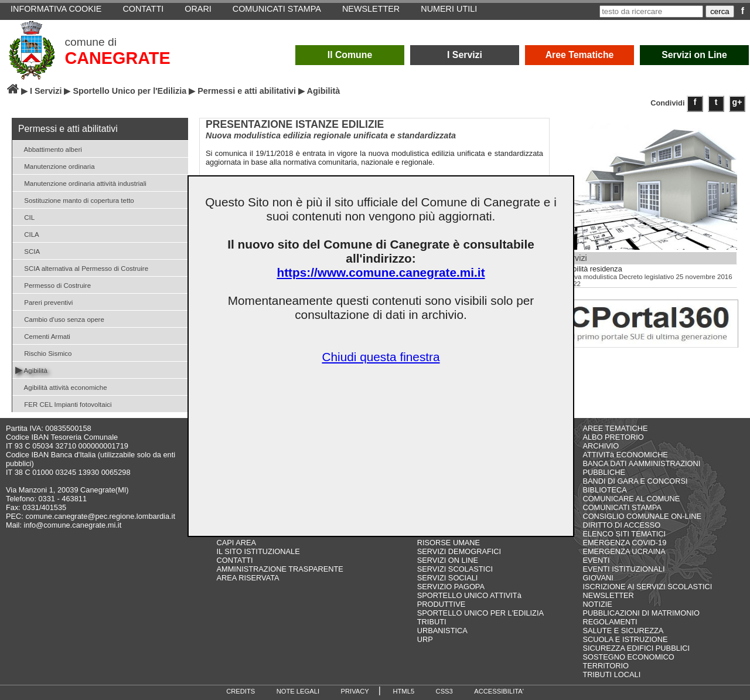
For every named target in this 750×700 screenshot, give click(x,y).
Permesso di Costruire (53, 285)
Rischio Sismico (43, 353)
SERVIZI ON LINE (448, 560)
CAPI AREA (237, 543)
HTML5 (403, 691)
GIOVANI (598, 578)
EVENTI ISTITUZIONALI (623, 569)
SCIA (28, 251)
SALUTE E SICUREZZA (623, 631)
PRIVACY (355, 691)
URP (425, 639)
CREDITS (241, 691)
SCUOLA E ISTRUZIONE (625, 639)
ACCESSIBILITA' (499, 691)
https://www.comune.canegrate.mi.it (381, 272)
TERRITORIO (606, 666)
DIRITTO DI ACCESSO (621, 525)
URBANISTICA (442, 631)
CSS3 (444, 691)
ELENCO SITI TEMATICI (624, 534)
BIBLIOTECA (604, 490)
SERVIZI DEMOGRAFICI (459, 551)
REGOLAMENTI (610, 622)
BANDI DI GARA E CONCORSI (635, 481)
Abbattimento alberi (49, 149)
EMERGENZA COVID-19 (624, 543)
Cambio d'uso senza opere (60, 319)
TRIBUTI (432, 622)
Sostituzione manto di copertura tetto (75, 200)
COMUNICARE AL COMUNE (631, 499)
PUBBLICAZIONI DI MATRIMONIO (641, 613)
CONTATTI (235, 560)
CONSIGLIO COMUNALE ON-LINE (642, 516)
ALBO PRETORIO (613, 437)
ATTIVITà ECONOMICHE (625, 455)
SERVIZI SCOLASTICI (455, 569)
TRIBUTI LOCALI (611, 674)
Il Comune (350, 55)
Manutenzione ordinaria (55, 166)
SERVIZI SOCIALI (448, 578)
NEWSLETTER (608, 595)
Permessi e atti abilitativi (247, 91)
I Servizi (465, 55)
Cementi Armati (43, 336)
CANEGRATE (117, 58)
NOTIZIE (597, 604)
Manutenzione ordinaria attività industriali (81, 183)
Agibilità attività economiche (61, 387)
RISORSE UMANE (449, 543)
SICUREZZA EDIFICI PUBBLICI (636, 648)
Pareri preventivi (44, 302)
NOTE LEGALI (298, 691)
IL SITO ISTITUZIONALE (258, 551)
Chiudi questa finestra (381, 357)
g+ (737, 102)
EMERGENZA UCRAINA (624, 551)
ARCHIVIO (601, 446)
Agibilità (31, 370)
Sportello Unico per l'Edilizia (129, 91)
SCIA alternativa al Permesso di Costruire (82, 268)
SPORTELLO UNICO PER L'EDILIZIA (480, 613)
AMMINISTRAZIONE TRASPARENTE (280, 569)
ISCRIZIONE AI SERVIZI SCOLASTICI (647, 587)
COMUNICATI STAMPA (622, 507)
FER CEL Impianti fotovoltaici (64, 404)
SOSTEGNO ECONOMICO (628, 657)
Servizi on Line (694, 55)
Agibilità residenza (592, 269)
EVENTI (596, 560)
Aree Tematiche (580, 55)
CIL (25, 217)
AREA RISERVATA (248, 578)
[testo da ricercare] (651, 11)
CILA (27, 234)
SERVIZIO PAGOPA (451, 587)
